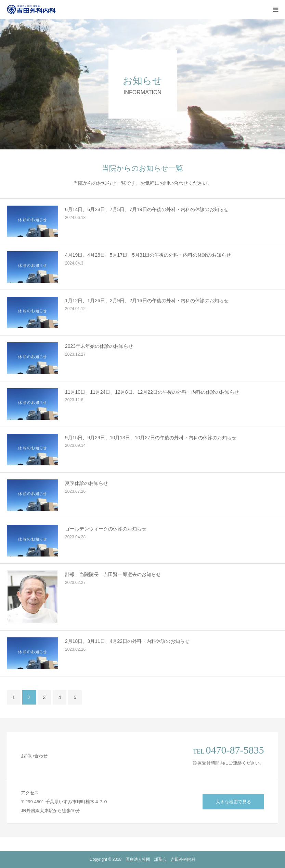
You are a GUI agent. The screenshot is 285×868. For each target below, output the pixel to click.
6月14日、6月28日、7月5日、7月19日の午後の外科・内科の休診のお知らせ (147, 209)
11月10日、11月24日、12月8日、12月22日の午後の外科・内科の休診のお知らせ (152, 392)
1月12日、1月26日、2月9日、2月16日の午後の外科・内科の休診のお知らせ (147, 301)
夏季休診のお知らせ (87, 483)
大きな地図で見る (233, 802)
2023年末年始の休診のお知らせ (99, 346)
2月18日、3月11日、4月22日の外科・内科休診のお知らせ (127, 641)
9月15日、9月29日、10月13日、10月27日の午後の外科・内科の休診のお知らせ (151, 438)
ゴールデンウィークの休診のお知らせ (106, 529)
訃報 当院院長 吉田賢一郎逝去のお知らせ (113, 574)
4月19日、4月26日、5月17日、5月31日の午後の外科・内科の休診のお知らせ (148, 255)
